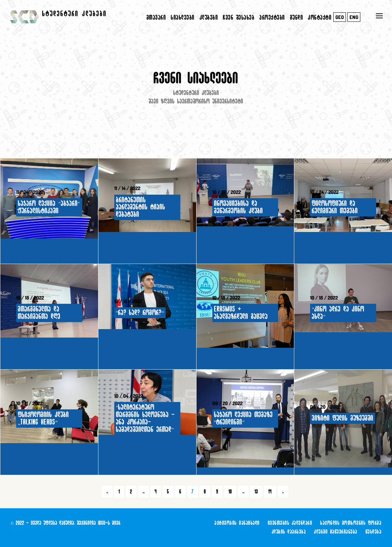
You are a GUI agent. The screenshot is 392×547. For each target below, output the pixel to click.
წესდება (373, 540)
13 (258, 492)
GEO (340, 17)
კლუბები (205, 17)
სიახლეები (176, 17)
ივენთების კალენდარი (357, 523)
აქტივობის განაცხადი (301, 523)
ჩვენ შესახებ (236, 17)
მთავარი (147, 17)
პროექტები (269, 17)
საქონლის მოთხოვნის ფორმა (248, 532)
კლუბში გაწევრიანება (358, 532)
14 (272, 492)
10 (230, 492)
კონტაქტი (320, 17)
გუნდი (295, 17)
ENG (354, 17)
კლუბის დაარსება (308, 532)
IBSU (107, 523)
